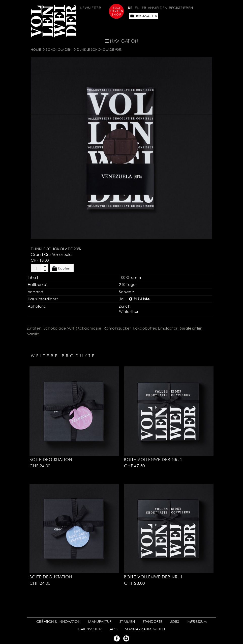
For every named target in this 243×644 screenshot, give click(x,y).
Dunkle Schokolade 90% (99, 49)
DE (130, 8)
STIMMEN (127, 621)
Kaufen (61, 269)
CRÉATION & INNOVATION (58, 621)
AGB (114, 629)
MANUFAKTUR (100, 621)
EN (137, 8)
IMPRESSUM (197, 621)
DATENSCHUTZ (90, 629)
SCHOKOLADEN (59, 49)
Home (36, 49)
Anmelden (157, 8)
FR (144, 8)
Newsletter (90, 8)
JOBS (175, 621)
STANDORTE (153, 621)
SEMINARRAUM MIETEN (145, 629)
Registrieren (181, 8)
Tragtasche (144, 16)
